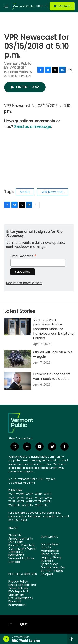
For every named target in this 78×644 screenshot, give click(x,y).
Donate (64, 6)
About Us (15, 535)
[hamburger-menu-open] (6, 6)
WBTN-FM (41, 505)
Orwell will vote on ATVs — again (53, 354)
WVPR (12, 498)
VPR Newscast (53, 192)
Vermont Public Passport (52, 573)
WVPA (48, 498)
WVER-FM (14, 505)
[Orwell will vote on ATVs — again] (18, 359)
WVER (47, 501)
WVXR (21, 501)
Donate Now (50, 545)
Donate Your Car (53, 568)
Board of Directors (21, 545)
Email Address (24, 256)
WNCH (39, 498)
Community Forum (22, 549)
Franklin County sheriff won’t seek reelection (52, 376)
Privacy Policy (18, 582)
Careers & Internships (16, 554)
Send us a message (33, 127)
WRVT (21, 498)
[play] (6, 639)
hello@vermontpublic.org (44, 516)
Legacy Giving (51, 558)
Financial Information (17, 603)
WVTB (38, 501)
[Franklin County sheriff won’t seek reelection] (18, 381)
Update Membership (50, 549)
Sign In (42, 6)
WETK (29, 501)
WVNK (39, 494)
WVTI (11, 494)
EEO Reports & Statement (19, 593)
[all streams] (72, 639)
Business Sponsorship (50, 563)
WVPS (12, 501)
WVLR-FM (28, 505)
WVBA (30, 494)
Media (25, 192)
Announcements (21, 539)
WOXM (20, 494)
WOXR (30, 498)
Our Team (16, 542)
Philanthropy (50, 554)
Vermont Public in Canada (21, 560)
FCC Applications (21, 598)
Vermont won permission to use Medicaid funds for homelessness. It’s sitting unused (53, 329)
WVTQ (48, 494)
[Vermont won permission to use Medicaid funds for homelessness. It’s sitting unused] (18, 326)
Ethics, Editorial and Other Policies (22, 587)
